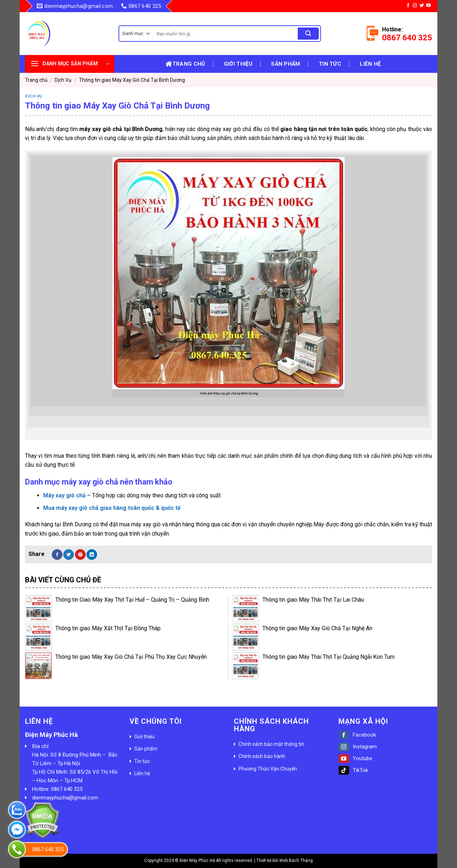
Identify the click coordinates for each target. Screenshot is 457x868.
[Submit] (308, 34)
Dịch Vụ (63, 80)
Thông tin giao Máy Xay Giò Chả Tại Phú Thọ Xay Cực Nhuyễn (131, 657)
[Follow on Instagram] (415, 6)
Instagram (358, 747)
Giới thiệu (238, 64)
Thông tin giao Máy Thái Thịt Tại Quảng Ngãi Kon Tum (328, 657)
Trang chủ (185, 64)
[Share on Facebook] (57, 555)
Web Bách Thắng (296, 861)
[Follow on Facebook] (408, 6)
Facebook (357, 735)
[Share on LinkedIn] (92, 555)
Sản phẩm (285, 64)
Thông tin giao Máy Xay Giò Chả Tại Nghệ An (317, 628)
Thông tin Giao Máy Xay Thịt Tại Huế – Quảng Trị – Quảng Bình (132, 600)
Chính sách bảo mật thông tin (271, 744)
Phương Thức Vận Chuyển (268, 769)
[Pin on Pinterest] (80, 555)
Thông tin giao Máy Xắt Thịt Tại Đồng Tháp (108, 628)
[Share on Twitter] (69, 555)
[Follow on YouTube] (428, 6)
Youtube (355, 758)
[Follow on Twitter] (422, 6)
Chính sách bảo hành (262, 756)
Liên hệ (370, 64)
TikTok (353, 770)
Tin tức (330, 64)
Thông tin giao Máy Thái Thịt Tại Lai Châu (313, 600)
